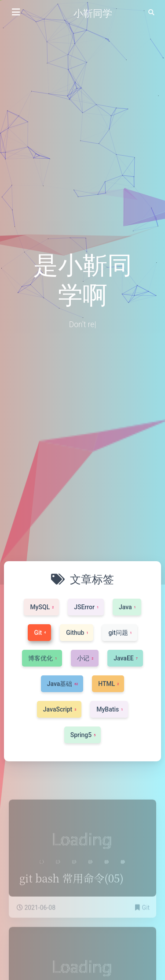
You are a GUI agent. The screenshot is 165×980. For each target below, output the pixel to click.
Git (146, 920)
